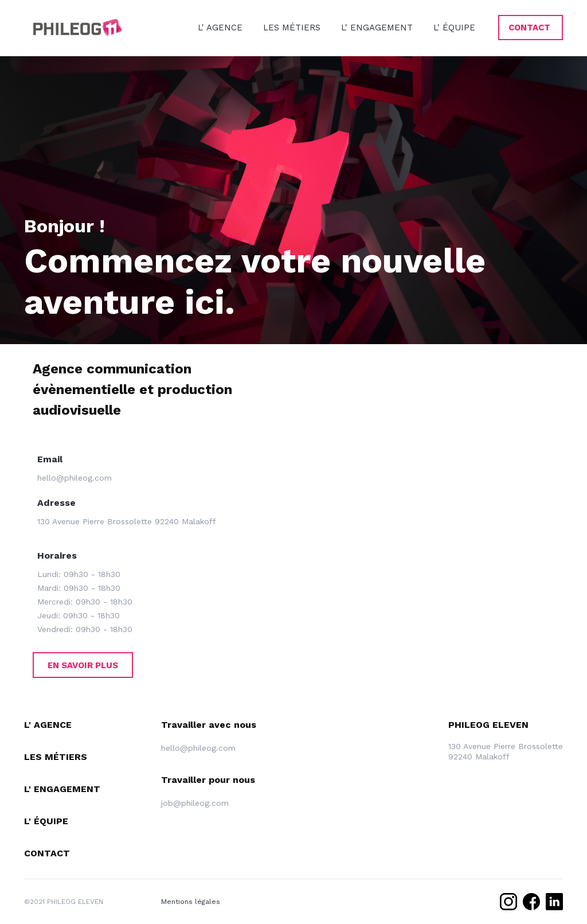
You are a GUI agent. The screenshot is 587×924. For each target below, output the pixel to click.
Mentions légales (191, 902)
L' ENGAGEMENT (377, 28)
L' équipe (46, 821)
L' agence (48, 725)
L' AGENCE (220, 28)
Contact (47, 853)
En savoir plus (83, 665)
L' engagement (62, 789)
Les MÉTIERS (56, 757)
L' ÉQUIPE (454, 28)
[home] (79, 28)
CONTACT (529, 28)
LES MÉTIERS (292, 28)
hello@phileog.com (75, 478)
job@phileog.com (195, 803)
